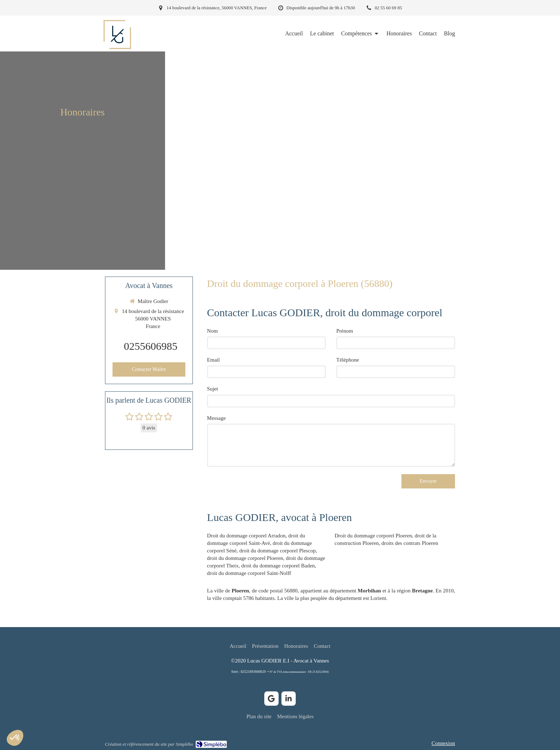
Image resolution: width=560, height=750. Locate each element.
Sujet (213, 389)
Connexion (443, 743)
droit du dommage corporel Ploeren (245, 558)
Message (217, 418)
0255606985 (151, 346)
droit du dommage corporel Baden (278, 566)
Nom (212, 331)
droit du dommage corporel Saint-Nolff (249, 573)
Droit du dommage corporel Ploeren (373, 536)
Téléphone (348, 360)
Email (214, 360)
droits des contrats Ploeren (410, 543)
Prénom (345, 331)
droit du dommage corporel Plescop (277, 551)
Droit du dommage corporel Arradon (246, 536)
